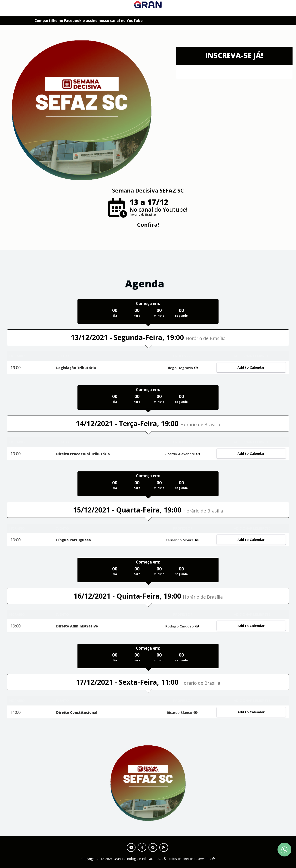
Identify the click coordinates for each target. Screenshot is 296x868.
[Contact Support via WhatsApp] (284, 850)
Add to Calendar (251, 367)
